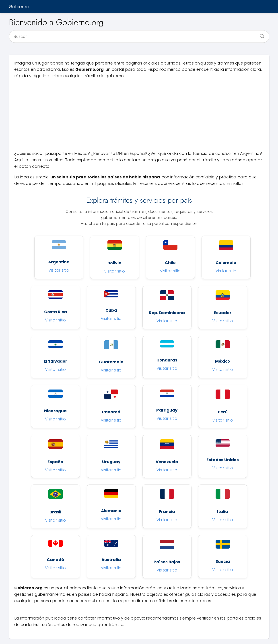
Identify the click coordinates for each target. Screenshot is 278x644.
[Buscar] (260, 35)
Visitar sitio (59, 270)
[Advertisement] (139, 115)
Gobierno (19, 7)
